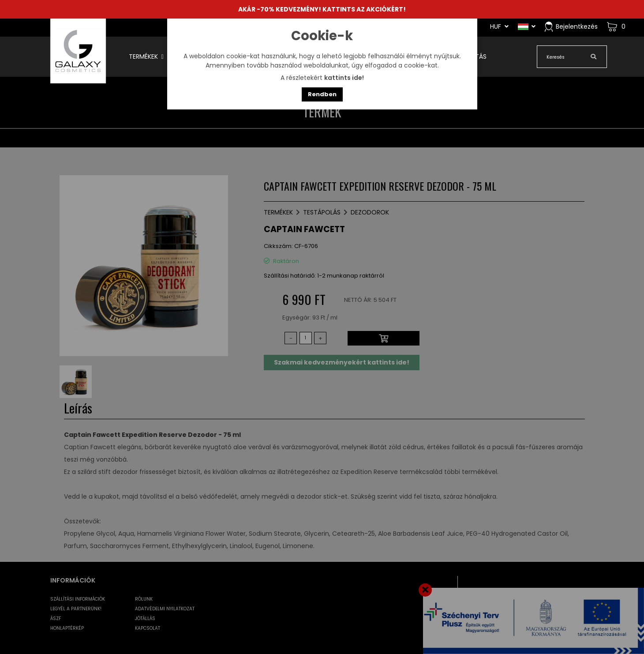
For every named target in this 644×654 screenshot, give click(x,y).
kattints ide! (344, 78)
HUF (499, 26)
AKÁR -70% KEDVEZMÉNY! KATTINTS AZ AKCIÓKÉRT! (322, 9)
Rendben (322, 94)
